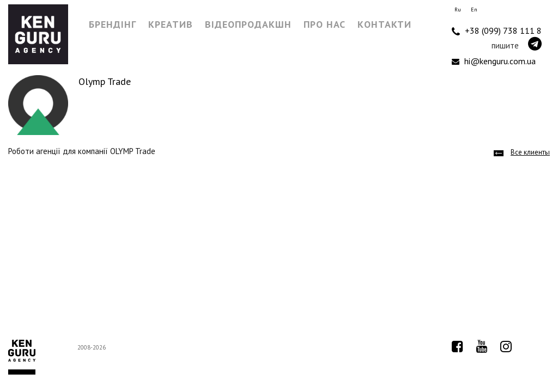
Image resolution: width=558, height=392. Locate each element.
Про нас (325, 24)
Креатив (171, 24)
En (474, 10)
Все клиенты (530, 152)
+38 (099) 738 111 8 (497, 31)
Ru (458, 10)
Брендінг (113, 24)
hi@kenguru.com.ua (494, 61)
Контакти (384, 24)
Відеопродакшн (248, 24)
